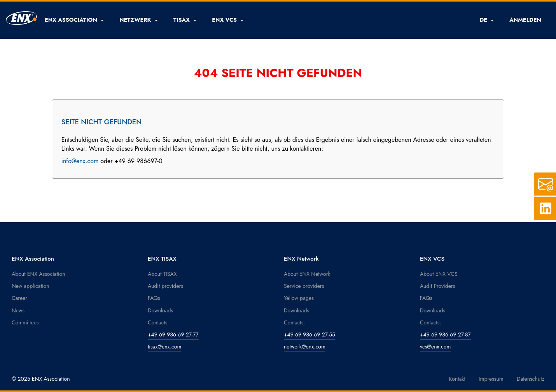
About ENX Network (307, 274)
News (18, 310)
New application (31, 286)
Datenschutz (531, 379)
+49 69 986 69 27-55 (309, 335)
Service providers (304, 286)
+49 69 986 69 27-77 (173, 335)
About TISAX (162, 274)
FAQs (154, 298)
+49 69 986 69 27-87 (445, 335)
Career (19, 298)
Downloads (160, 310)
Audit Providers (437, 286)
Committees (25, 322)
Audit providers (165, 286)
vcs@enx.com (435, 347)
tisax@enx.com (164, 347)
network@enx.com (305, 347)
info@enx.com (80, 161)
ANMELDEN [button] (525, 20)
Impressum (491, 379)
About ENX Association (38, 274)
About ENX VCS (439, 274)
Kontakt (457, 379)
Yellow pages (299, 298)
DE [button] (487, 20)
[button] (74, 20)
